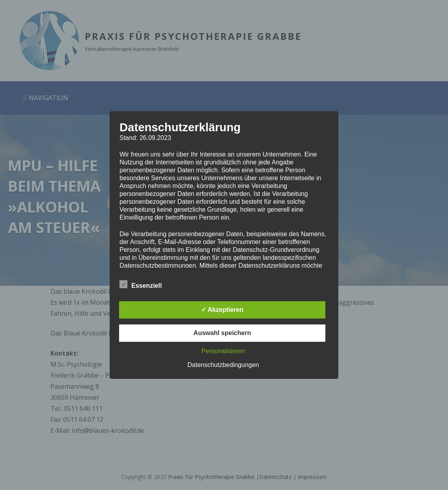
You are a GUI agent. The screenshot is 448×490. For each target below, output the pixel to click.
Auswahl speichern (222, 333)
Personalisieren (223, 351)
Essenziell (141, 284)
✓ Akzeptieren (222, 310)
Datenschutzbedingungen (223, 365)
